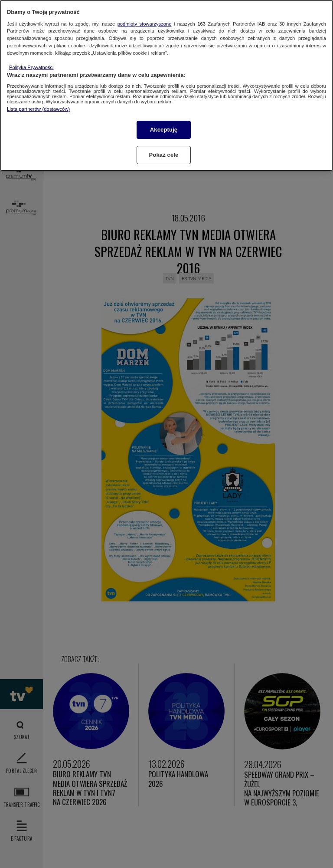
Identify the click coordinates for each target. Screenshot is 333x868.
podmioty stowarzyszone (145, 24)
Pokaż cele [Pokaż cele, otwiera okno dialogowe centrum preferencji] (164, 155)
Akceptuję (164, 130)
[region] (166, 86)
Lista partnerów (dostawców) (38, 109)
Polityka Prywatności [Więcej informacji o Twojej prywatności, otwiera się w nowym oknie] (31, 67)
